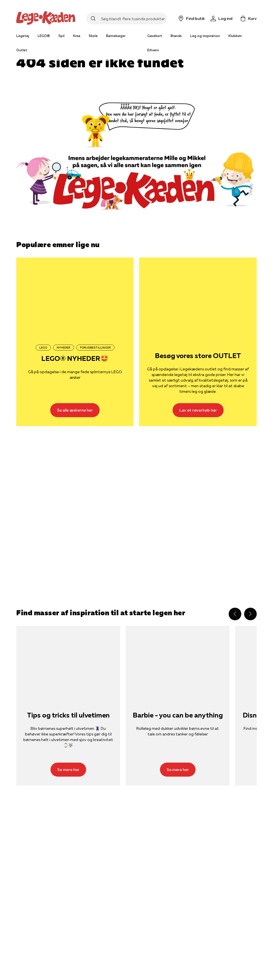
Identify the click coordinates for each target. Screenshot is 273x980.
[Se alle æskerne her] (75, 297)
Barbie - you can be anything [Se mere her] (178, 715)
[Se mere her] (68, 660)
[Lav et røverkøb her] (198, 297)
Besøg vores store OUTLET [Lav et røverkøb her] (198, 356)
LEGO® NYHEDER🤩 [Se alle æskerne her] (75, 359)
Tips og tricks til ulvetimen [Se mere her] (68, 715)
